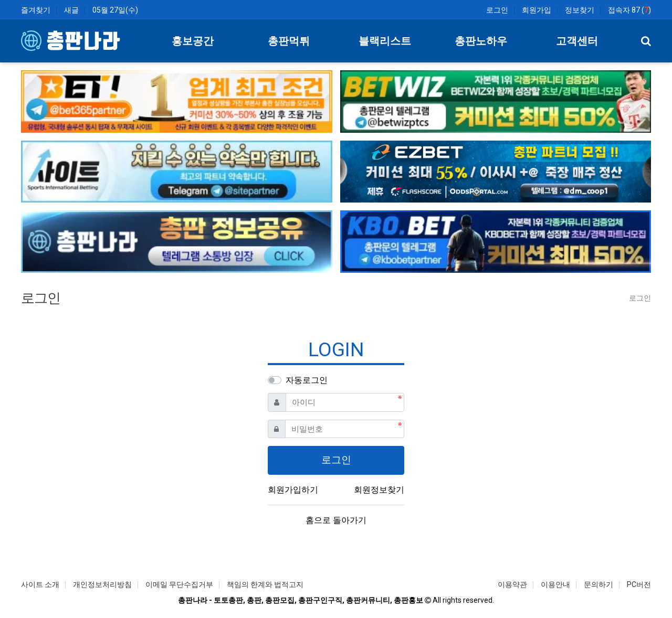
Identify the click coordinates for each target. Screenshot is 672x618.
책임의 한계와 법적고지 (265, 584)
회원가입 (537, 10)
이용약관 (512, 584)
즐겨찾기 (36, 10)
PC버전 (639, 584)
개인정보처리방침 (102, 584)
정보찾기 (580, 10)
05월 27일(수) (115, 10)
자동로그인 (307, 380)
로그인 (497, 10)
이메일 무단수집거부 (179, 584)
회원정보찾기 (379, 490)
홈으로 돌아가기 (336, 520)
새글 (71, 10)
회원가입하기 (293, 490)
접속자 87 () (629, 10)
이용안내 (555, 584)
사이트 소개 (40, 584)
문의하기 (598, 584)
